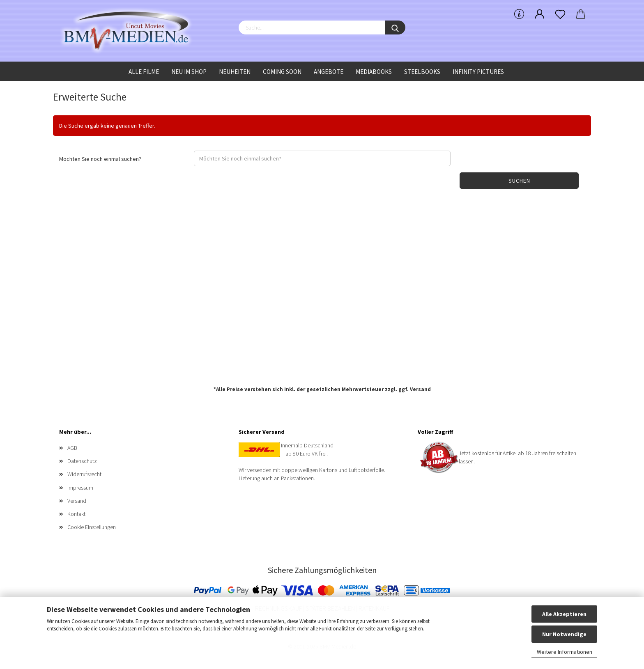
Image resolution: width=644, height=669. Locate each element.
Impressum (80, 488)
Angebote (329, 72)
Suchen (519, 181)
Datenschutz (82, 461)
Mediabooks (374, 72)
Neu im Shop (189, 72)
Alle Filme (144, 72)
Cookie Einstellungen (92, 527)
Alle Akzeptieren (564, 614)
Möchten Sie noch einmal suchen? (100, 159)
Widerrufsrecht (84, 474)
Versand (420, 389)
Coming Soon (282, 72)
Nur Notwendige (564, 634)
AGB (72, 448)
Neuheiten (235, 72)
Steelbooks (422, 72)
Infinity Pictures (478, 72)
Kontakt (76, 514)
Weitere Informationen (565, 652)
